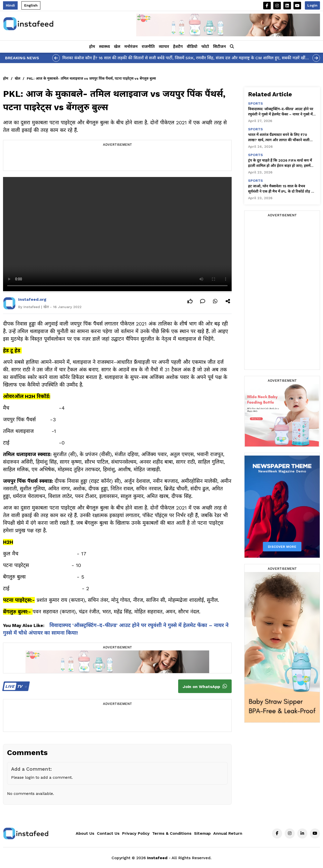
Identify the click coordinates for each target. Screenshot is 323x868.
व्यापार (164, 47)
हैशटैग (178, 47)
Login (312, 5)
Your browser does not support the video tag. (117, 234)
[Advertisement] (117, 159)
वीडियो (192, 47)
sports (255, 103)
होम (92, 47)
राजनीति (148, 47)
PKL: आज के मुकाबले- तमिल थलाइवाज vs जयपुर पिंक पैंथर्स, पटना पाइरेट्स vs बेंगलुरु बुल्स (91, 78)
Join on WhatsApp (205, 686)
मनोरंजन (131, 47)
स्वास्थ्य (105, 47)
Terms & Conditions (172, 833)
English (31, 5)
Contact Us (108, 833)
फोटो (205, 47)
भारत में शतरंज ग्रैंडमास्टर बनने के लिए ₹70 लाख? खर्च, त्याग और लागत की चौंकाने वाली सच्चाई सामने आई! (279, 138)
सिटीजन (219, 47)
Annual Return (228, 833)
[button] (232, 47)
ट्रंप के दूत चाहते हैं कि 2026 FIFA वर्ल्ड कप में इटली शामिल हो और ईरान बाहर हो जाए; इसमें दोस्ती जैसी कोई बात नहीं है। (280, 163)
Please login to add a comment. (42, 777)
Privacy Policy (136, 833)
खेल (117, 47)
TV (15, 686)
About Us (85, 833)
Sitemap (202, 833)
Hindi (10, 5)
